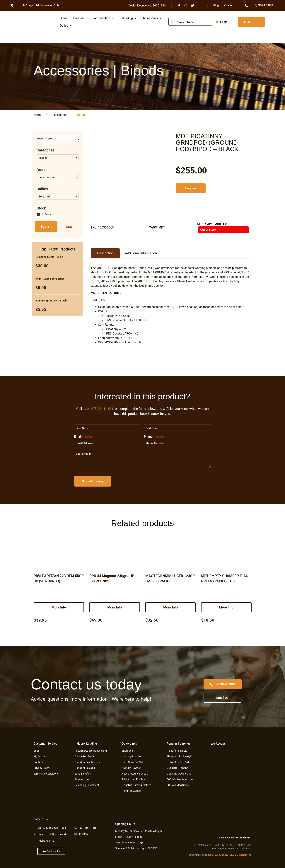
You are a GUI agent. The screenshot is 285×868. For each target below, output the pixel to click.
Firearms (81, 18)
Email (84, 436)
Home (64, 18)
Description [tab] (105, 253)
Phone (154, 436)
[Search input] (193, 22)
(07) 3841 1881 (102, 409)
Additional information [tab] (141, 253)
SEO (232, 854)
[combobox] (58, 158)
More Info (59, 606)
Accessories (152, 18)
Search (46, 226)
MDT (162, 227)
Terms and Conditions (239, 848)
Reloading (128, 18)
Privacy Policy (219, 848)
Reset (69, 226)
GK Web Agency (220, 854)
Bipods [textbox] (43, 158)
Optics (66, 26)
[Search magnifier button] (172, 22)
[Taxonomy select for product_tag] (58, 177)
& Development (243, 854)
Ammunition (104, 18)
